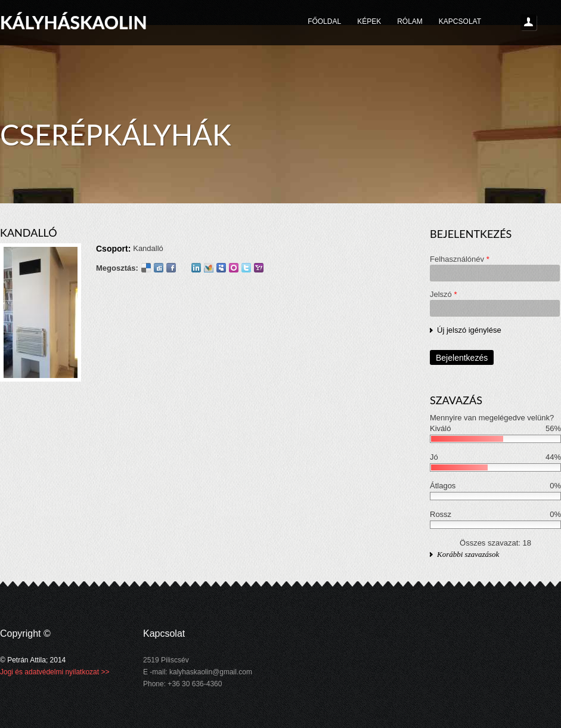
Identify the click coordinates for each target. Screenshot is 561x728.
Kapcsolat (460, 21)
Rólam (410, 21)
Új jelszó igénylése (469, 330)
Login (529, 23)
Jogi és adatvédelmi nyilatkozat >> (55, 672)
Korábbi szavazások (468, 554)
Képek (369, 21)
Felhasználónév (460, 259)
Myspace (221, 268)
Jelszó (444, 294)
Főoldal (324, 21)
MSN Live (209, 268)
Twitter (246, 268)
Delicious (146, 268)
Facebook (171, 268)
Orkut (234, 268)
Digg (159, 268)
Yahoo (259, 268)
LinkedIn (196, 268)
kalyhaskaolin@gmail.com (211, 672)
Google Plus (184, 268)
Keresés (549, 23)
